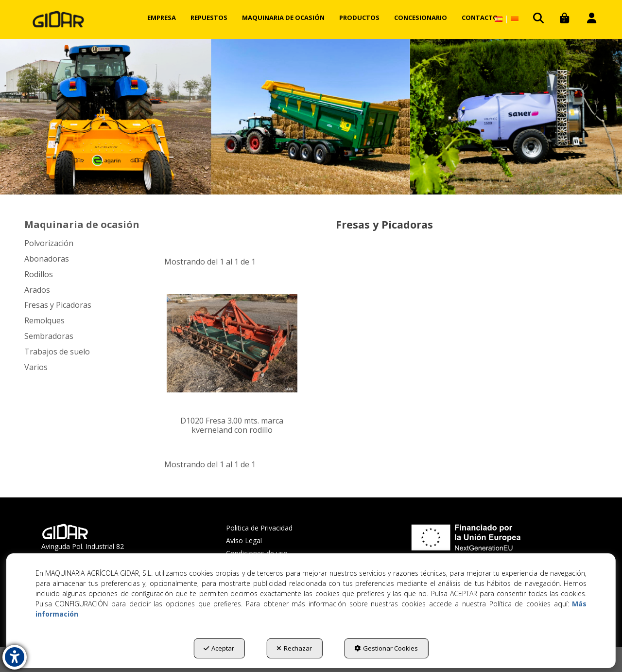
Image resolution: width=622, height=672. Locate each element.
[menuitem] (162, 18)
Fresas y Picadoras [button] (58, 305)
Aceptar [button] (219, 648)
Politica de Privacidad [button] (259, 528)
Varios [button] (36, 367)
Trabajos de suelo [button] (57, 352)
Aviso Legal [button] (244, 540)
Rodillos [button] (39, 274)
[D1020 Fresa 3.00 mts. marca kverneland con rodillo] (232, 343)
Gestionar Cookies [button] (386, 648)
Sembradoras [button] (49, 336)
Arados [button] (37, 290)
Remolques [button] (44, 320)
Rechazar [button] (294, 648)
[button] (58, 19)
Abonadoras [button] (47, 259)
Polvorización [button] (49, 243)
